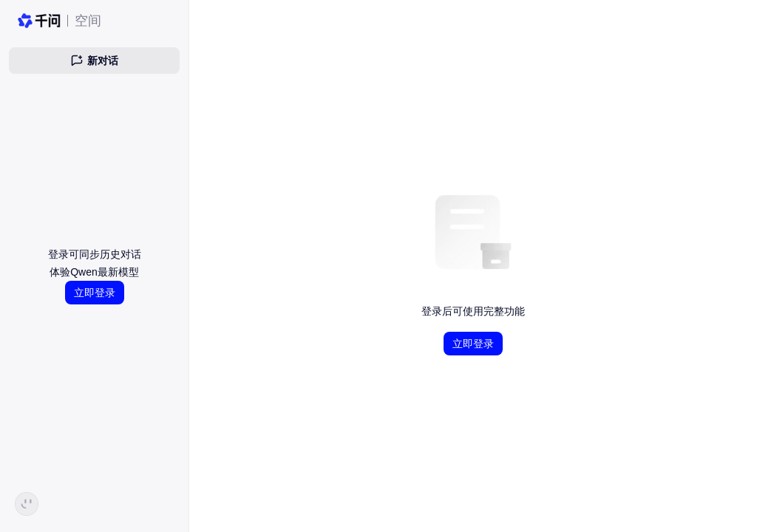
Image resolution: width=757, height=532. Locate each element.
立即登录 (95, 293)
